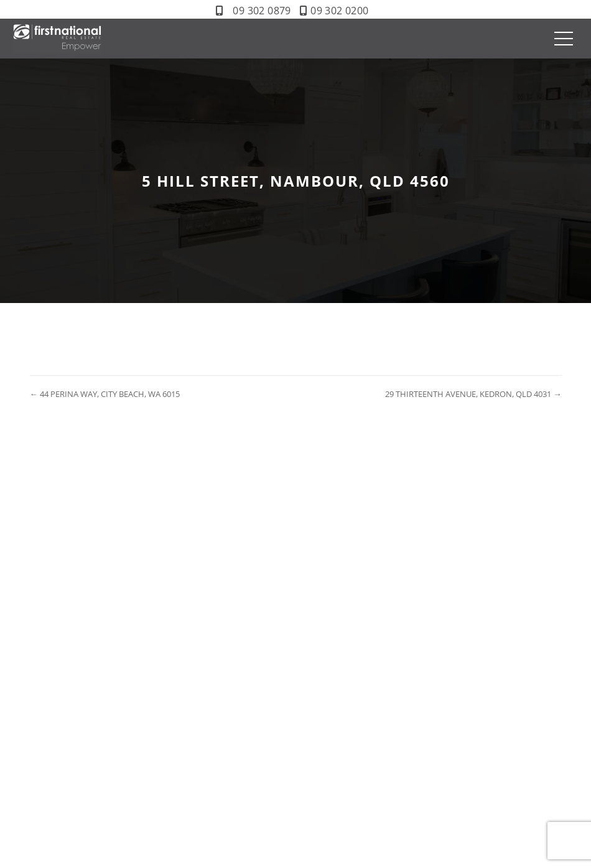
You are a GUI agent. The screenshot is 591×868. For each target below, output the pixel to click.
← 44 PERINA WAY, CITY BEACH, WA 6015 (105, 394)
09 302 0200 (339, 11)
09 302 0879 (262, 11)
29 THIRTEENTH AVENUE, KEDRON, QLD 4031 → (473, 394)
